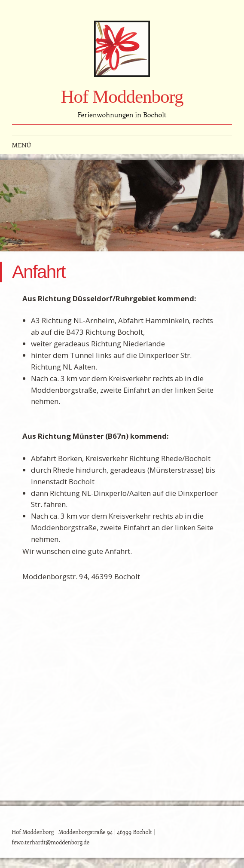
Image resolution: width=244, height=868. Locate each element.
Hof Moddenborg (122, 96)
